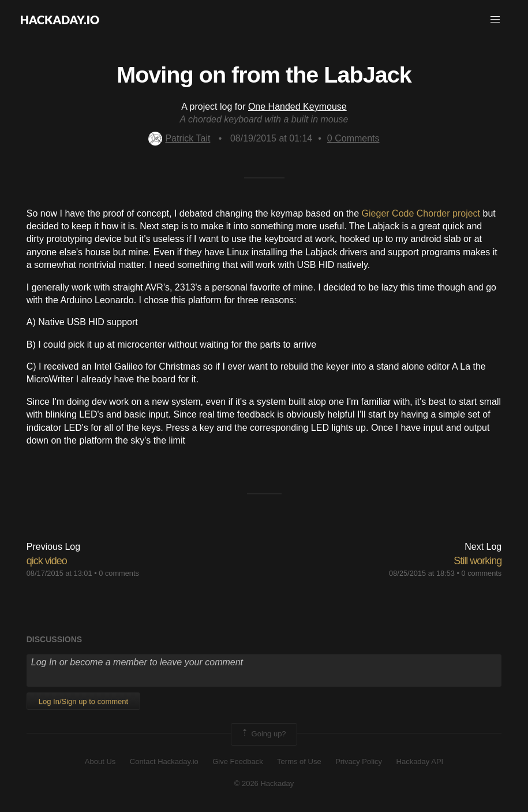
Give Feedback (237, 761)
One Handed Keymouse (297, 107)
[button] (495, 20)
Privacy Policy (359, 761)
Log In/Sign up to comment (83, 701)
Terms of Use (299, 761)
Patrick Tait (179, 138)
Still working (478, 561)
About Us (100, 761)
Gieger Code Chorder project (421, 213)
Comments (353, 138)
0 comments (119, 573)
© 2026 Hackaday (264, 783)
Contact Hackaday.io (164, 761)
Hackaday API (420, 761)
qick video (47, 561)
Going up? (263, 734)
